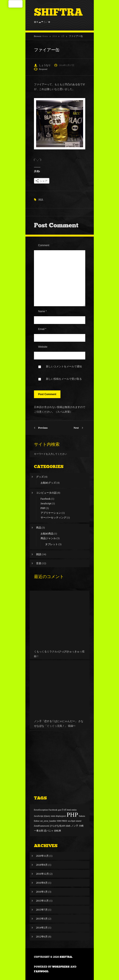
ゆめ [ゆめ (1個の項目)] (68, 826)
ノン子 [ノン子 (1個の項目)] (75, 826)
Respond (43, 69)
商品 (39, 528)
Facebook (46, 499)
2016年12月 (43, 874)
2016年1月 (42, 892)
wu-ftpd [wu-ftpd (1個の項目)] (71, 821)
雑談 (41, 200)
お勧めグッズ (48, 483)
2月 (63, 36)
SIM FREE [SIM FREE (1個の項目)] (62, 821)
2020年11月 (43, 856)
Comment (44, 245)
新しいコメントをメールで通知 (64, 366)
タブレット (51, 544)
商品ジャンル (48, 538)
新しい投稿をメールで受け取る (64, 379)
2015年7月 (42, 910)
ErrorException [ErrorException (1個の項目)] (41, 810)
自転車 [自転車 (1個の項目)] (58, 831)
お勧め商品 (47, 534)
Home (45, 36)
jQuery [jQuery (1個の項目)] (47, 816)
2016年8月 (42, 883)
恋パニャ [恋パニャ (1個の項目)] (49, 831)
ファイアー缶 (47, 50)
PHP (43, 508)
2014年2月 (42, 928)
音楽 (39, 563)
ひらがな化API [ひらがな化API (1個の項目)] (57, 826)
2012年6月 (42, 937)
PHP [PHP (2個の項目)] (72, 815)
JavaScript (46, 503)
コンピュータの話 (46, 493)
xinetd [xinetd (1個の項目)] (79, 821)
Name (43, 311)
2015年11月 (43, 901)
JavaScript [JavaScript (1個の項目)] (39, 816)
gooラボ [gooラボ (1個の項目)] (62, 810)
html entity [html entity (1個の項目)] (72, 810)
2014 (54, 36)
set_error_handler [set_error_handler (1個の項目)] (48, 821)
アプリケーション (51, 513)
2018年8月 (42, 865)
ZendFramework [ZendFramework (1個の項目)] (42, 826)
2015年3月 (42, 919)
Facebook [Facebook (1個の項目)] (53, 810)
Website (43, 347)
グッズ (40, 477)
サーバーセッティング (53, 518)
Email (42, 329)
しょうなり (45, 65)
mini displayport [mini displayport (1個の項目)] (58, 816)
